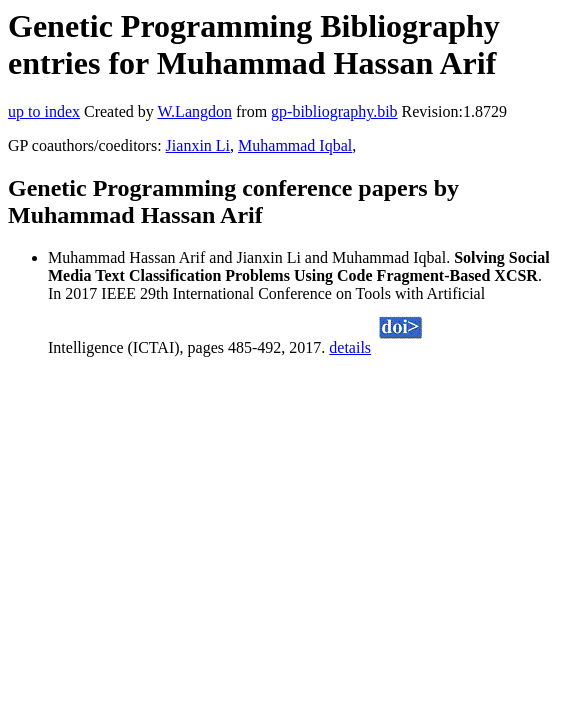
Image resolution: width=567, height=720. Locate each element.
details (350, 347)
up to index (44, 111)
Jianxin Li (198, 145)
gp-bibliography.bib (334, 111)
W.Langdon (194, 111)
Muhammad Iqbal (295, 145)
